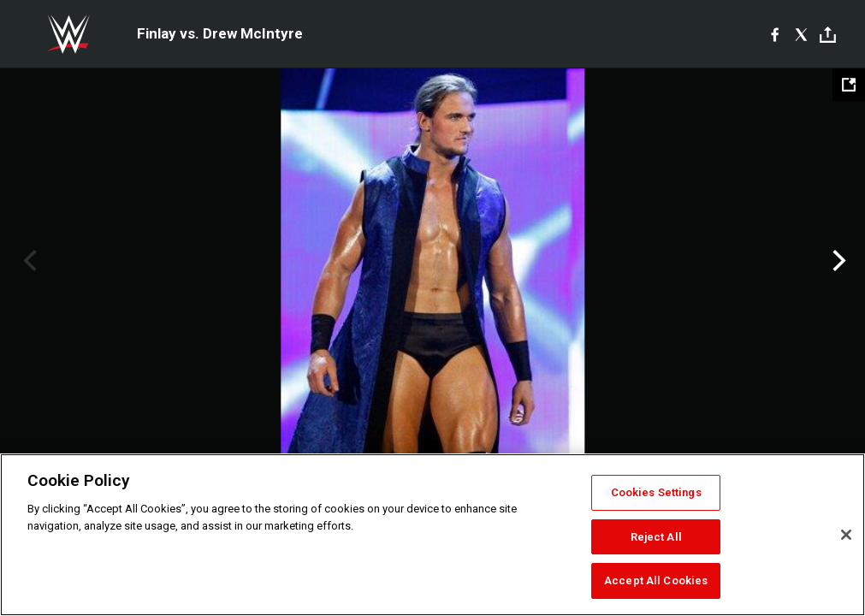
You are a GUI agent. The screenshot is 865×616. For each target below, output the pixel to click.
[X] (801, 34)
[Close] (846, 535)
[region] (432, 535)
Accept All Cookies (656, 580)
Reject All (656, 537)
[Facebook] (775, 34)
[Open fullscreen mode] (849, 85)
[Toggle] (828, 35)
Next (837, 261)
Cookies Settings (656, 492)
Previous (28, 261)
